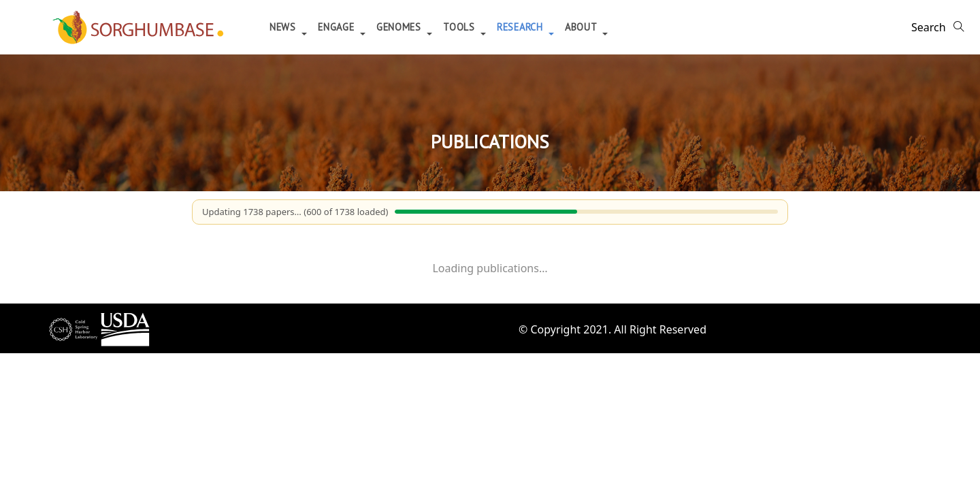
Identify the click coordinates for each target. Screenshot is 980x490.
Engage (338, 27)
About (582, 27)
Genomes (401, 27)
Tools (460, 27)
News (284, 27)
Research (521, 27)
